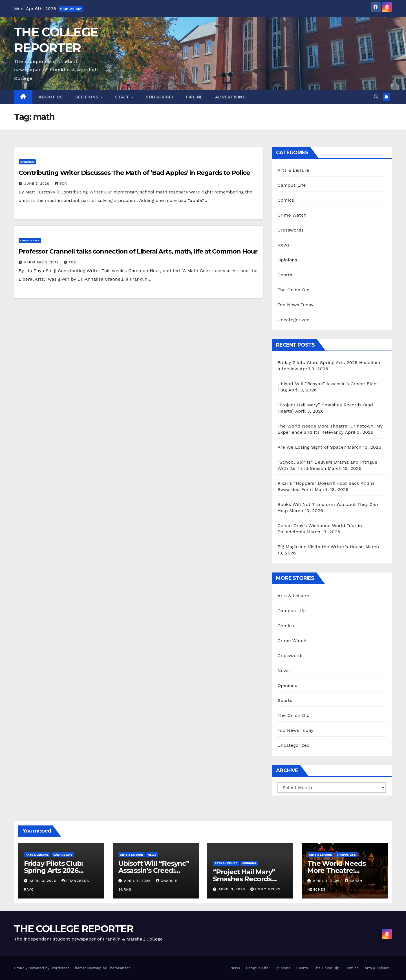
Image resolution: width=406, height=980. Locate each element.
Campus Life (30, 240)
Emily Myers (265, 889)
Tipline (194, 97)
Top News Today (295, 305)
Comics (286, 200)
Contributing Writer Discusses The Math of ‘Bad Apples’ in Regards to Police (134, 173)
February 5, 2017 (42, 262)
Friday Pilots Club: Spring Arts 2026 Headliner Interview (57, 870)
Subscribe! (159, 97)
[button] (376, 97)
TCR (61, 184)
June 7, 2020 (37, 184)
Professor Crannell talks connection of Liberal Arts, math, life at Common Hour (138, 251)
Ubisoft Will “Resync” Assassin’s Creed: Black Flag (154, 870)
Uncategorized (294, 320)
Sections (88, 97)
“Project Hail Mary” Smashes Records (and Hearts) (244, 879)
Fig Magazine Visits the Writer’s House (321, 547)
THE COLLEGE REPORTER (74, 929)
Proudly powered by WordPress (42, 968)
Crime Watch (292, 215)
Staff (123, 97)
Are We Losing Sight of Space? (312, 447)
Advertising (230, 97)
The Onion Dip (293, 290)
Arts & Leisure (293, 170)
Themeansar (119, 968)
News (283, 245)
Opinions (27, 162)
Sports (285, 275)
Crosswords (291, 230)
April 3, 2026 (44, 881)
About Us (51, 97)
